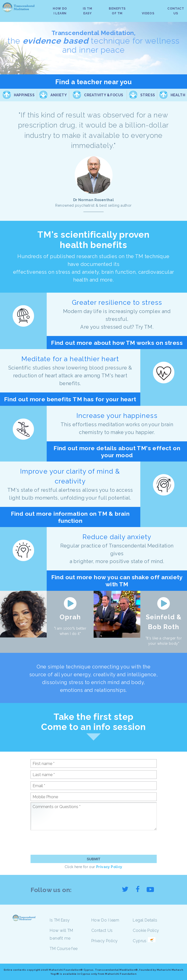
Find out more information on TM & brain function (70, 517)
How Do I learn (105, 920)
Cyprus (140, 941)
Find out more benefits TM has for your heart (70, 399)
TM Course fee (64, 949)
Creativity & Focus (104, 95)
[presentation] (69, 842)
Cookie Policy (146, 930)
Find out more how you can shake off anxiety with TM (117, 581)
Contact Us (102, 930)
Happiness (24, 95)
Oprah (70, 617)
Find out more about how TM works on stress (117, 343)
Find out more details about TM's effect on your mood (117, 452)
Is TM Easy (60, 920)
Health (178, 95)
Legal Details (145, 920)
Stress (148, 95)
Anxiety (59, 95)
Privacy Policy (109, 867)
